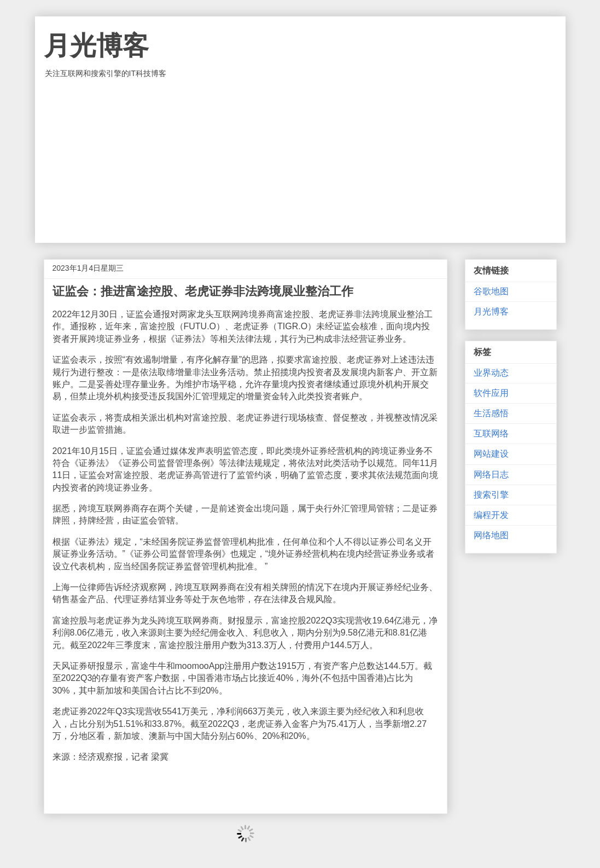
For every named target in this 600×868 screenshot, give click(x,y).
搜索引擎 (491, 495)
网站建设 (491, 454)
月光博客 (96, 46)
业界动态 (491, 373)
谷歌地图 (491, 291)
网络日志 (491, 474)
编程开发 (491, 515)
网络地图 (491, 535)
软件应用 (491, 393)
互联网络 (491, 433)
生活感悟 (491, 413)
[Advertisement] (300, 161)
